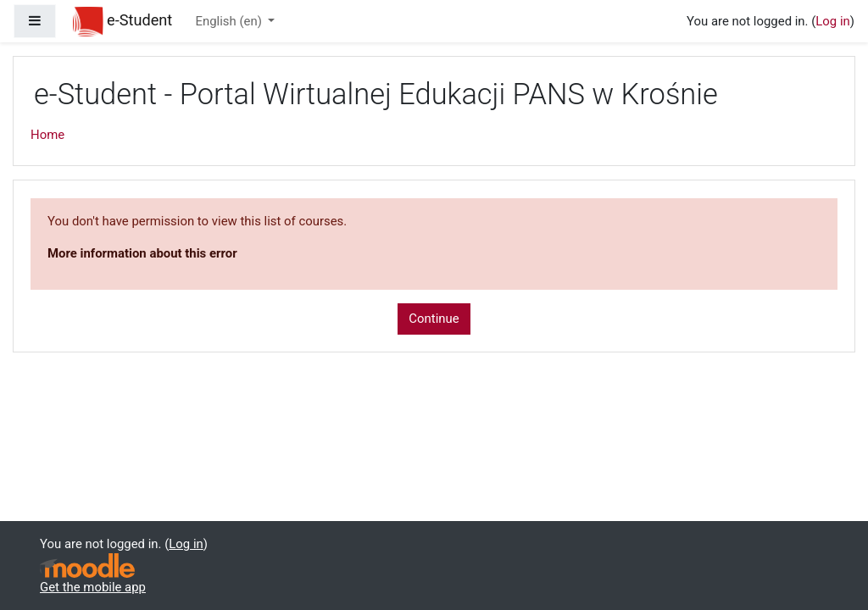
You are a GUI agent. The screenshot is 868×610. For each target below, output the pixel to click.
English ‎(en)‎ (231, 21)
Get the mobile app (93, 587)
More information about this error (142, 253)
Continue (434, 319)
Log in (832, 21)
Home (47, 135)
